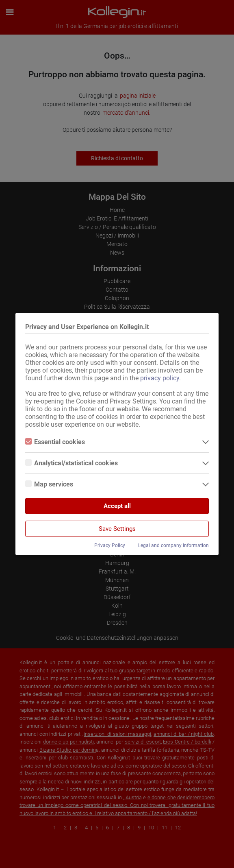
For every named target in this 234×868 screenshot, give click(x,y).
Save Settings (117, 529)
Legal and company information (173, 545)
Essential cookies (55, 442)
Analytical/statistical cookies (71, 463)
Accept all (117, 506)
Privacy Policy (110, 545)
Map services (49, 484)
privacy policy (160, 378)
